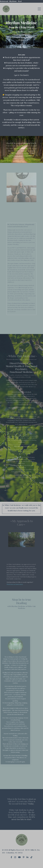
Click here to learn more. (16, 586)
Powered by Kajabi (22, 863)
